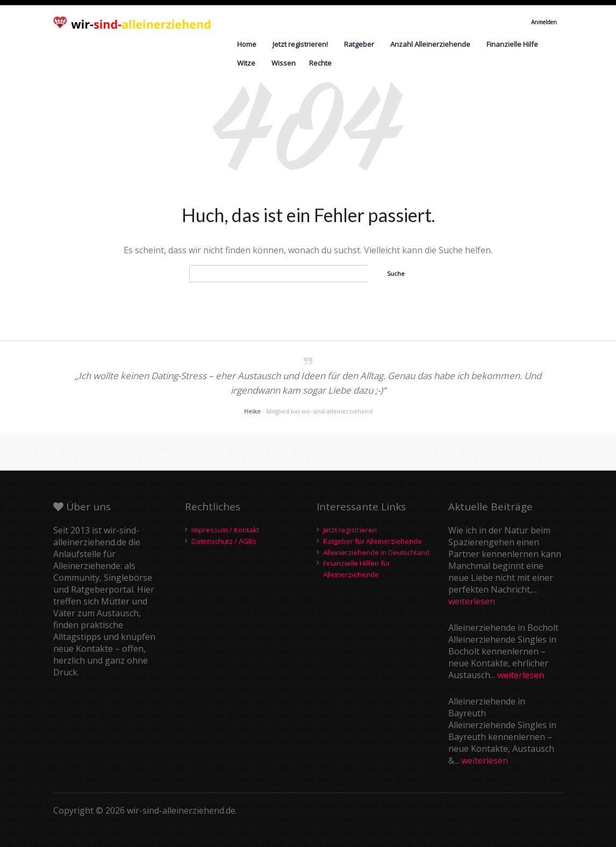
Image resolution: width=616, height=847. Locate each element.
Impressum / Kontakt (225, 530)
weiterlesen (472, 601)
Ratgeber (359, 44)
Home (247, 44)
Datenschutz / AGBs (224, 541)
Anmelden (544, 22)
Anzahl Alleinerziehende (430, 44)
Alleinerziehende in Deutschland (376, 552)
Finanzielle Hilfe (512, 44)
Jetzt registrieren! (300, 44)
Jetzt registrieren (350, 530)
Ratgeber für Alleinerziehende (373, 541)
